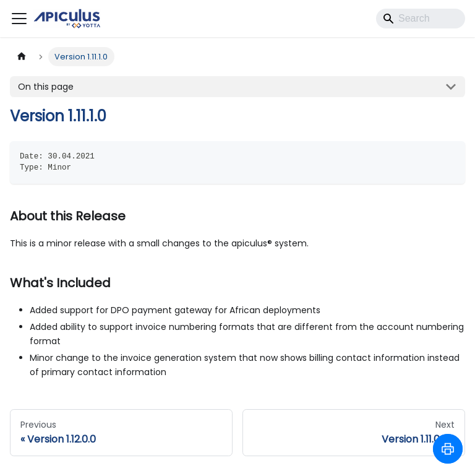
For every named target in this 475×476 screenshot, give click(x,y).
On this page (46, 87)
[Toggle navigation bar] (19, 19)
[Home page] (22, 57)
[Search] (421, 19)
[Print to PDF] (448, 449)
